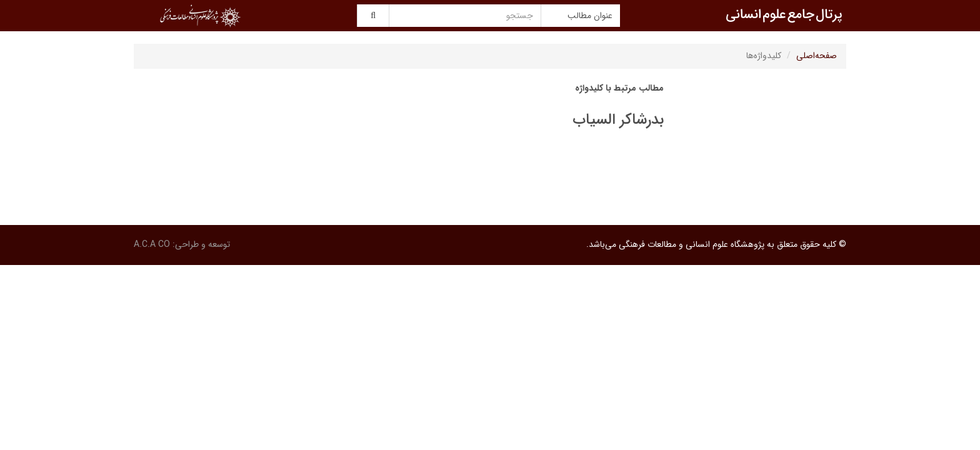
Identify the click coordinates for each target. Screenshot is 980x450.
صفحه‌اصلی (817, 56)
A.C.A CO (152, 244)
